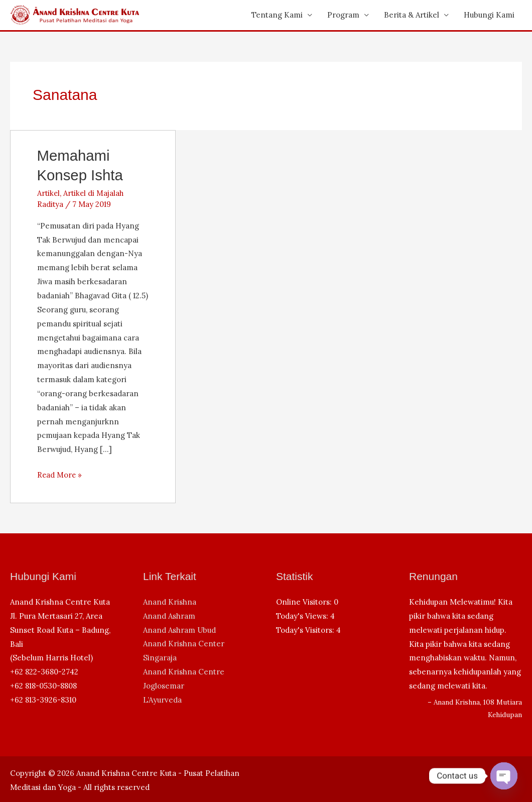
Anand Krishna (170, 602)
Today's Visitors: (306, 629)
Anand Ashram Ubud (179, 629)
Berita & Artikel (412, 15)
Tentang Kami (277, 15)
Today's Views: (303, 616)
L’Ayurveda (162, 700)
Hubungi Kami (489, 15)
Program (343, 15)
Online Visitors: (305, 602)
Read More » (60, 475)
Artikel (49, 193)
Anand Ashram (169, 616)
